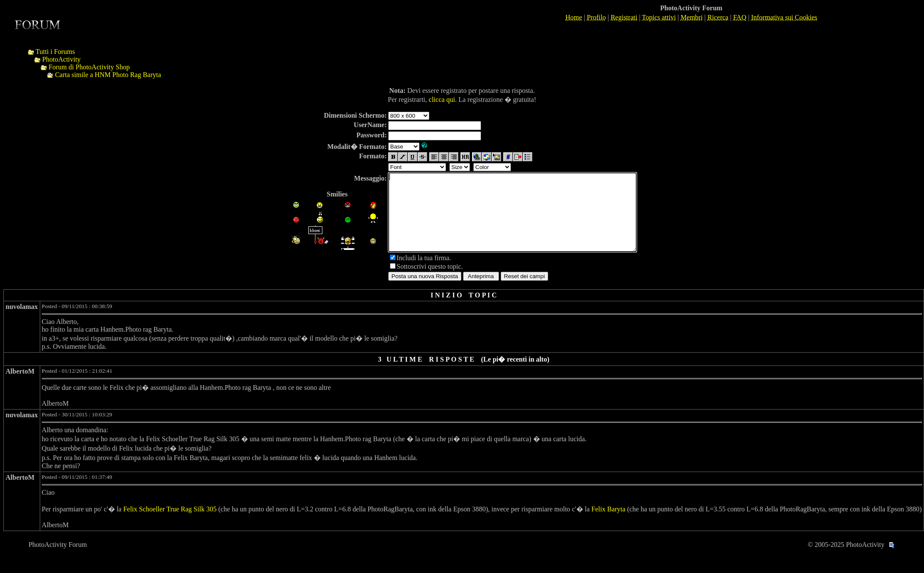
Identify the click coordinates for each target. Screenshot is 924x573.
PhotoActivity (62, 59)
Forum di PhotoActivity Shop (89, 67)
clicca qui (442, 99)
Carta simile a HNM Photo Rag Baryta (108, 75)
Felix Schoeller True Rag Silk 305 (170, 524)
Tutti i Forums (55, 52)
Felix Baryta (608, 524)
